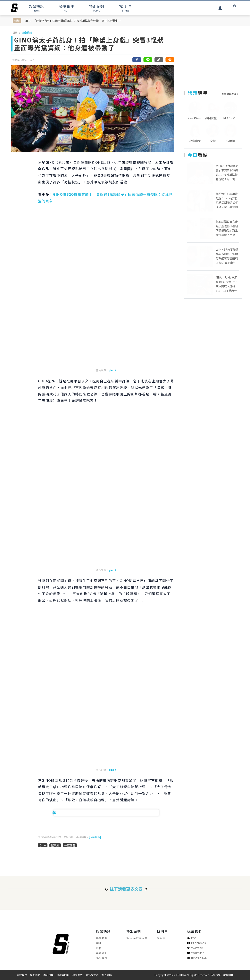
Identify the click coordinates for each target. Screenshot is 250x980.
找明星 (161, 938)
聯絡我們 (35, 975)
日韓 (99, 948)
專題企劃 (102, 953)
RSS (192, 938)
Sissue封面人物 (137, 938)
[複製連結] (159, 60)
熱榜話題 (102, 958)
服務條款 (78, 975)
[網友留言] (170, 60)
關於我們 (22, 975)
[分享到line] (148, 60)
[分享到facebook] (137, 60)
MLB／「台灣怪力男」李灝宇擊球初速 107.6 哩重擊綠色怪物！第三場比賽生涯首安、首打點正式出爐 (73, 21)
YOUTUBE (196, 953)
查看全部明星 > (230, 94)
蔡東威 (55, 845)
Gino (43, 845)
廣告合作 (48, 975)
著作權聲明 (92, 975)
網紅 (99, 943)
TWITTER (195, 948)
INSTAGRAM (197, 958)
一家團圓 (70, 845)
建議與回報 (63, 975)
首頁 (15, 32)
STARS (125, 8)
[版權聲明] (95, 837)
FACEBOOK (197, 943)
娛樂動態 (27, 32)
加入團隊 (107, 975)
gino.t (112, 370)
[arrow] (14, 8)
